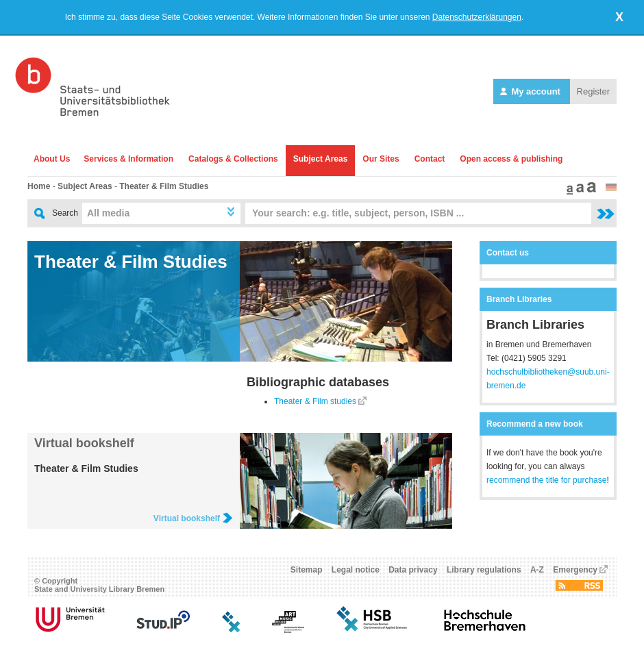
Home (39, 186)
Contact (430, 159)
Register (593, 91)
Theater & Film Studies (164, 186)
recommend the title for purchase (546, 480)
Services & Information (128, 159)
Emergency (575, 570)
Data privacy (413, 570)
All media (108, 213)
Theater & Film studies (315, 401)
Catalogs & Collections (233, 159)
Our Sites (381, 159)
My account (532, 91)
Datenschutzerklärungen (477, 17)
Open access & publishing (511, 159)
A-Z (537, 570)
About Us (52, 159)
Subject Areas (321, 159)
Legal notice (356, 570)
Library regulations (484, 570)
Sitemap (307, 570)
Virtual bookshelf (84, 443)
